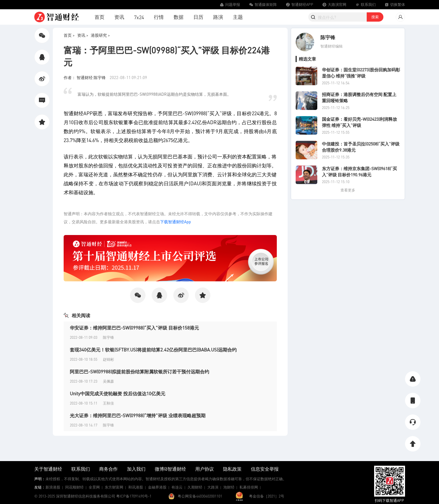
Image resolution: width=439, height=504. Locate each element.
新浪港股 (53, 487)
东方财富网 (114, 487)
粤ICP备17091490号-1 (134, 496)
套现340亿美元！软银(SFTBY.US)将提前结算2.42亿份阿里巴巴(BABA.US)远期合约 (153, 350)
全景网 (94, 487)
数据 (179, 17)
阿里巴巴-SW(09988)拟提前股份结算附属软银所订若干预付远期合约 (139, 372)
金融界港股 (157, 487)
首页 (99, 17)
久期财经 (195, 487)
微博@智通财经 (170, 469)
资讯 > (83, 35)
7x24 (139, 17)
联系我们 (81, 469)
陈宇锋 (328, 37)
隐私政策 (232, 469)
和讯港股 (136, 487)
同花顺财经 (74, 487)
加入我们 (136, 469)
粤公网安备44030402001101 (200, 496)
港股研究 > (100, 35)
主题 (238, 17)
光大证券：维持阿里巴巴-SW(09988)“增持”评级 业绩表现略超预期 (138, 415)
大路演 (213, 487)
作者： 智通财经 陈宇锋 (85, 77)
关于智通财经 (48, 469)
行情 (159, 17)
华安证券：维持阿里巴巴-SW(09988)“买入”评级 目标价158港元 (134, 328)
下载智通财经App (175, 222)
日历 (198, 17)
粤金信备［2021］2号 (267, 496)
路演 (218, 17)
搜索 (375, 17)
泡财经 (229, 487)
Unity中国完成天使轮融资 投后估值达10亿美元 (118, 393)
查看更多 (348, 190)
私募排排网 (249, 487)
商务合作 (108, 469)
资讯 (119, 17)
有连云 (177, 487)
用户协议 (205, 469)
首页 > (69, 35)
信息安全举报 (265, 469)
